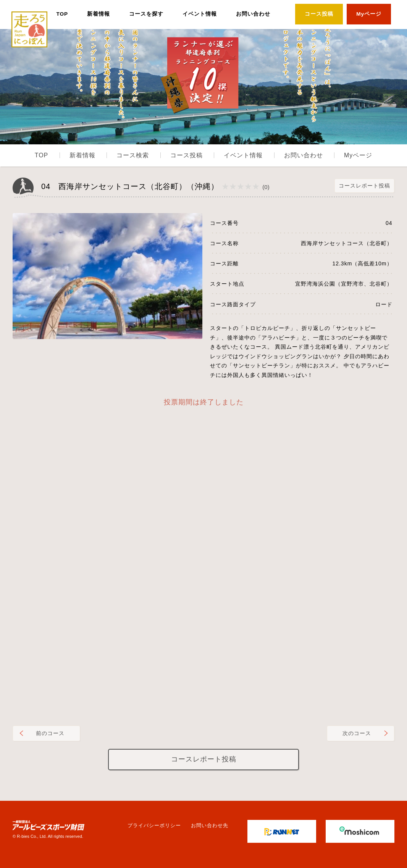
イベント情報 (200, 14)
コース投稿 (319, 14)
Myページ (369, 14)
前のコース (50, 733)
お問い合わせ (253, 14)
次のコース (357, 733)
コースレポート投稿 (364, 186)
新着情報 (99, 14)
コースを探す (146, 14)
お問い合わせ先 (210, 825)
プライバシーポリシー (154, 825)
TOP (62, 14)
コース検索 (133, 155)
